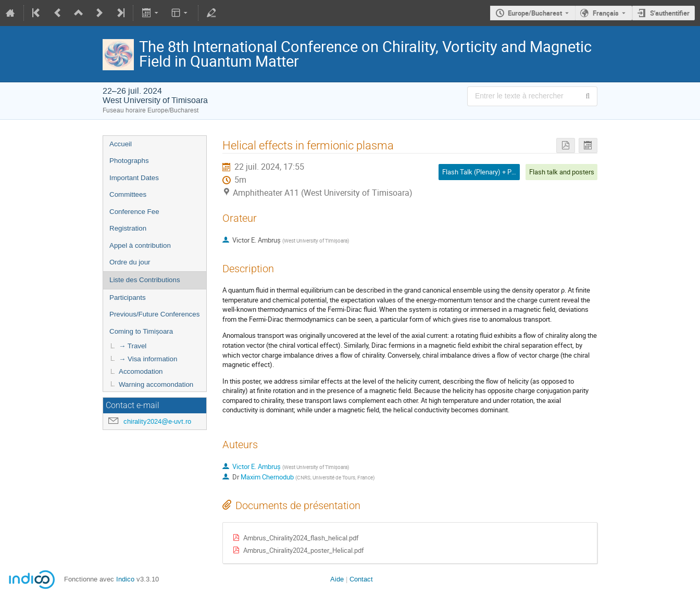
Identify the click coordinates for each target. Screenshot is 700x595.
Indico (125, 579)
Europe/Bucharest (535, 13)
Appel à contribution (140, 245)
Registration (128, 228)
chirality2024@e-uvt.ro (157, 421)
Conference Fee (134, 212)
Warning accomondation (156, 384)
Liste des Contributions (145, 280)
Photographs (129, 161)
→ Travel (133, 346)
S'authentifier (670, 13)
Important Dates (134, 178)
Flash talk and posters (562, 172)
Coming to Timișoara (141, 331)
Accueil (121, 144)
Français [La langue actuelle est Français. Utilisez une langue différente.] (606, 13)
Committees (128, 194)
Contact (361, 579)
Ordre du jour (130, 262)
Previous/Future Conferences (154, 314)
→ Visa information (148, 359)
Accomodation (141, 371)
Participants (128, 297)
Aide (337, 579)
